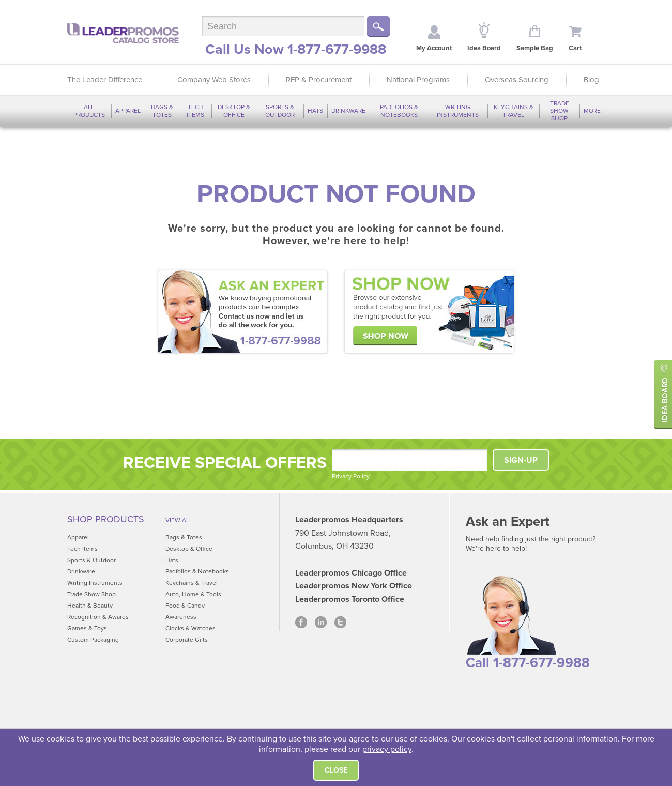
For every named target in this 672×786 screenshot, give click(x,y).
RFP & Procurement (319, 80)
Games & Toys (87, 628)
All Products (89, 111)
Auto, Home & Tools (193, 594)
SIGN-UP (521, 460)
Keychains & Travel (514, 111)
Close (336, 770)
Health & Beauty (90, 606)
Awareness (181, 617)
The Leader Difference (105, 80)
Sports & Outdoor (280, 111)
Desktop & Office (234, 111)
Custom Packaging (93, 640)
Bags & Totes (162, 111)
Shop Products (106, 519)
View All (179, 520)
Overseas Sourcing (517, 80)
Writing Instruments (458, 111)
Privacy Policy (351, 476)
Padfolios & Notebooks (399, 111)
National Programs (418, 80)
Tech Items (195, 111)
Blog (591, 80)
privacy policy (387, 749)
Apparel (128, 111)
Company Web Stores (214, 80)
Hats (315, 111)
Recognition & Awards (98, 617)
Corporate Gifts (187, 640)
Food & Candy (185, 606)
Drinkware (348, 111)
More (592, 111)
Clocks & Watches (190, 628)
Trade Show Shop (560, 111)
